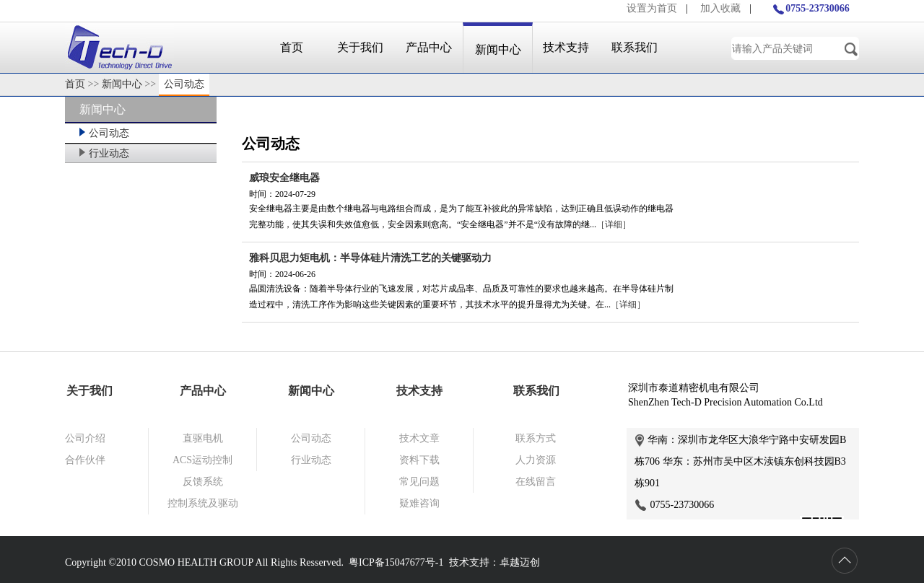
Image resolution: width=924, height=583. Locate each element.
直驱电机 (203, 438)
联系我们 (635, 47)
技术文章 (419, 438)
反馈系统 (203, 482)
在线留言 (536, 482)
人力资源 (536, 460)
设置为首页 (652, 8)
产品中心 (429, 47)
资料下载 (419, 460)
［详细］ (614, 224)
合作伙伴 (85, 460)
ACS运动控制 (202, 460)
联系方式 (536, 438)
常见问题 (419, 482)
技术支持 (566, 47)
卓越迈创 (520, 562)
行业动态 (104, 153)
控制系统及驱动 (203, 503)
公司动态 (184, 84)
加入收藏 (720, 8)
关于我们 (360, 47)
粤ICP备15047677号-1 (396, 562)
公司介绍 (85, 438)
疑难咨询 (419, 503)
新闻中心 (498, 49)
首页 (292, 47)
